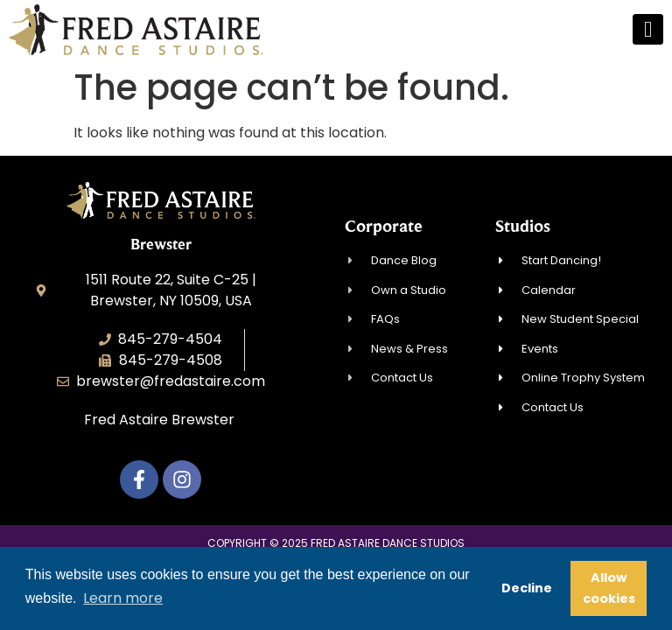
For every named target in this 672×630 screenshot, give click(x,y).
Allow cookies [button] (609, 588)
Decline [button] (527, 588)
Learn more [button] (123, 598)
